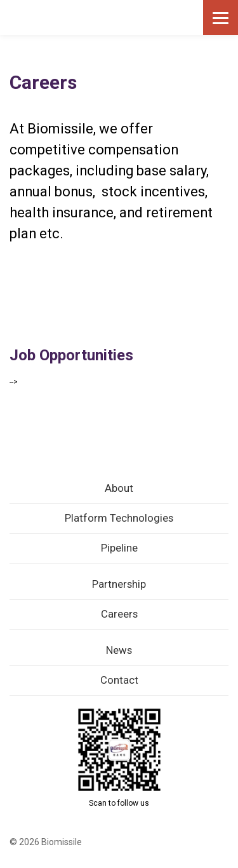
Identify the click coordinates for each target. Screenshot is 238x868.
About (119, 488)
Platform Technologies (119, 518)
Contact (119, 680)
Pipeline (119, 548)
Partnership (119, 584)
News (119, 650)
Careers (119, 614)
